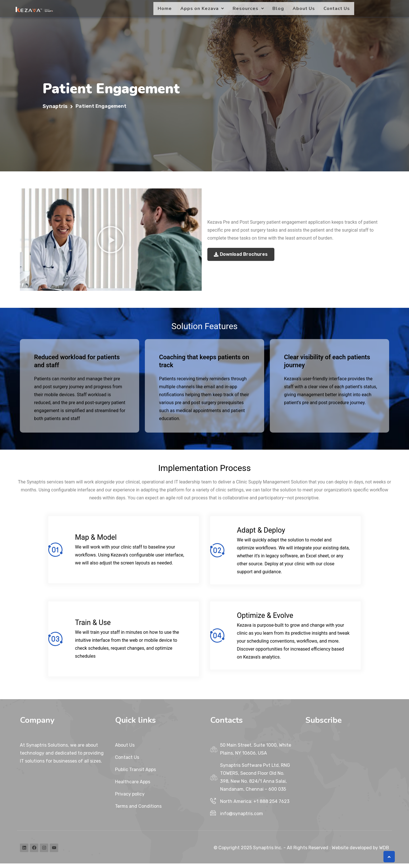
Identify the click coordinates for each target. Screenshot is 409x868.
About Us (304, 9)
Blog (278, 9)
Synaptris (55, 111)
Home (165, 9)
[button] (202, 9)
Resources (248, 9)
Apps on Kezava (202, 9)
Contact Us (337, 9)
